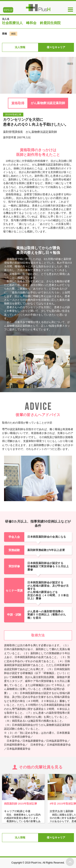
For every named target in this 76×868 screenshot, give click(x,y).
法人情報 (20, 47)
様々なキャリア (56, 47)
